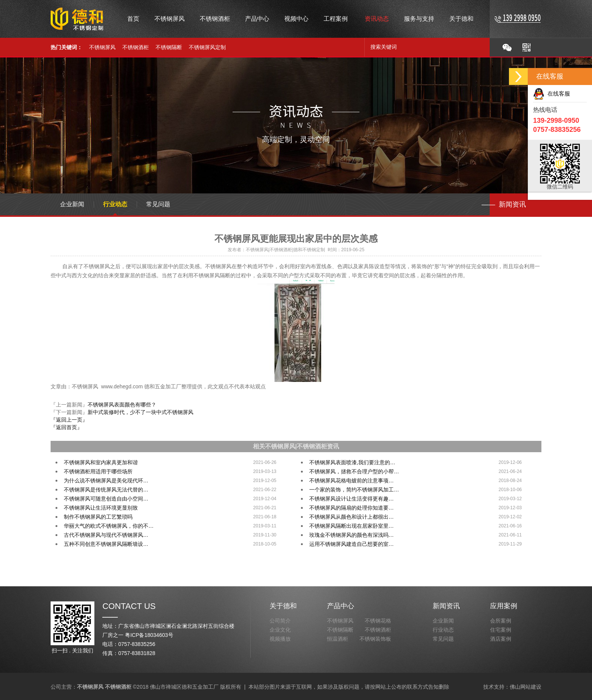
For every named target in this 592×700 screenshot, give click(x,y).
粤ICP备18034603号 (149, 635)
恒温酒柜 (338, 639)
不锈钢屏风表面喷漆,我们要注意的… (352, 462)
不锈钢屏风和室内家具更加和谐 (101, 462)
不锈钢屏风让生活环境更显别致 (101, 508)
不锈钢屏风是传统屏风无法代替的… (106, 490)
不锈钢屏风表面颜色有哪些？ (122, 405)
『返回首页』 (66, 427)
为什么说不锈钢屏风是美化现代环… (106, 481)
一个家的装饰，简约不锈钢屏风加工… (354, 490)
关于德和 (283, 606)
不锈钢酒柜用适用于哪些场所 (98, 471)
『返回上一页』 (69, 420)
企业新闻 (72, 204)
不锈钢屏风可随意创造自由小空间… (106, 499)
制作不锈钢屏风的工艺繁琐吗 (98, 517)
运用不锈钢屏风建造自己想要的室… (351, 544)
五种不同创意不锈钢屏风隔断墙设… (106, 544)
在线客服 (552, 93)
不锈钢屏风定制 (207, 47)
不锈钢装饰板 (375, 639)
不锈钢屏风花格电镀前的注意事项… (351, 481)
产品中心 (341, 606)
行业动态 (115, 204)
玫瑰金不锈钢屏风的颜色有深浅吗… (351, 535)
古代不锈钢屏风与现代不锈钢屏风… (106, 535)
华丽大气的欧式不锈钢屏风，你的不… (109, 526)
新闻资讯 (446, 606)
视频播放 (280, 639)
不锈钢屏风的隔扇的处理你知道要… (351, 508)
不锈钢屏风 (102, 47)
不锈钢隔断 (169, 47)
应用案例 (504, 606)
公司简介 (280, 621)
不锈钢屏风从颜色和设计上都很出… (351, 517)
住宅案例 (501, 630)
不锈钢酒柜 (136, 47)
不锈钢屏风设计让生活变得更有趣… (351, 499)
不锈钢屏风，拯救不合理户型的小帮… (354, 471)
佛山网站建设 (526, 687)
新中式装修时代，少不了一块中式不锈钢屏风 (140, 412)
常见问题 (158, 204)
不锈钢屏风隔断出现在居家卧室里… (351, 526)
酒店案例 (501, 639)
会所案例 (501, 621)
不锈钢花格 (378, 621)
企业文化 (280, 630)
